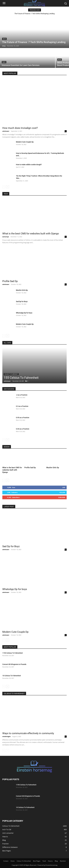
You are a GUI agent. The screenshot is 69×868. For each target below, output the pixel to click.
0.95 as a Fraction (23, 418)
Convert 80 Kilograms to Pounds (14, 664)
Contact (6, 861)
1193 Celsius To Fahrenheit (13, 653)
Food (44, 861)
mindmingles (6, 736)
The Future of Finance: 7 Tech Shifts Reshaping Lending (34, 14)
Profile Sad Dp (10, 281)
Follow (62, 492)
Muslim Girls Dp (22, 290)
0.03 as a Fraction (23, 429)
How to (50, 861)
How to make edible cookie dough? (29, 165)
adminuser (6, 131)
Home (13, 861)
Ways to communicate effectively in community (28, 733)
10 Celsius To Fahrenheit (12, 676)
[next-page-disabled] (8, 751)
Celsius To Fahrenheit (11, 374)
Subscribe (62, 497)
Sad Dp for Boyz (22, 301)
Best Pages (37, 861)
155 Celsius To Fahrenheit (21, 378)
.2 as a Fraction (22, 395)
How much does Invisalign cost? (20, 128)
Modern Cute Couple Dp (25, 142)
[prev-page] (4, 187)
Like (64, 487)
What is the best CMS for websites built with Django (31, 234)
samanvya (6, 237)
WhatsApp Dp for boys (24, 313)
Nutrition (63, 861)
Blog (4, 39)
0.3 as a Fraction (22, 406)
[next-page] (8, 187)
